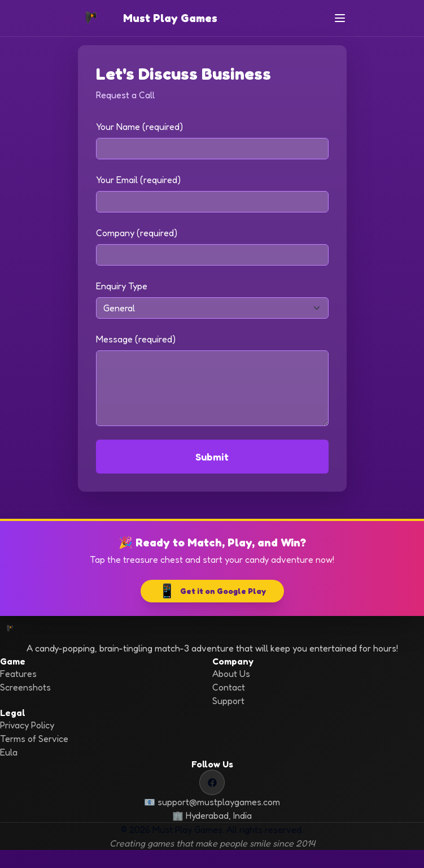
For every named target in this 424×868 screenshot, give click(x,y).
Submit (212, 457)
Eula (9, 752)
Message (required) (136, 339)
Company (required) (137, 233)
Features (18, 674)
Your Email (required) (138, 180)
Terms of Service (34, 739)
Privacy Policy (27, 725)
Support (228, 701)
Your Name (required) (139, 127)
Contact (229, 687)
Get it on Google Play (212, 591)
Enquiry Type (122, 286)
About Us (231, 674)
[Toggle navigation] (340, 18)
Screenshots (25, 687)
